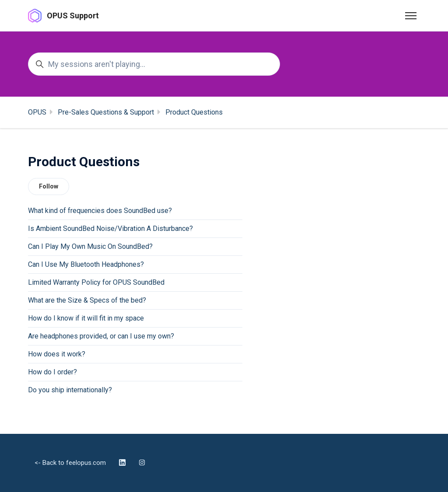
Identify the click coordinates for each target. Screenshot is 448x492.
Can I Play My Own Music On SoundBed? (90, 246)
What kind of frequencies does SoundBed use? (100, 211)
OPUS (37, 112)
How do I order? (52, 372)
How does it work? (57, 354)
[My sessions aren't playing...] (154, 64)
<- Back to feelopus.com (70, 463)
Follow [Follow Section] (49, 186)
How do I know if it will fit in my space (86, 318)
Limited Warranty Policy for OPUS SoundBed (96, 282)
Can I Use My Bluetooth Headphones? (86, 264)
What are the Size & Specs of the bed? (87, 300)
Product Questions (194, 112)
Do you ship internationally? (70, 390)
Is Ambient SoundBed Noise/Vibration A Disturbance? (110, 229)
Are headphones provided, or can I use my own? (101, 336)
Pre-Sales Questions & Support (106, 112)
